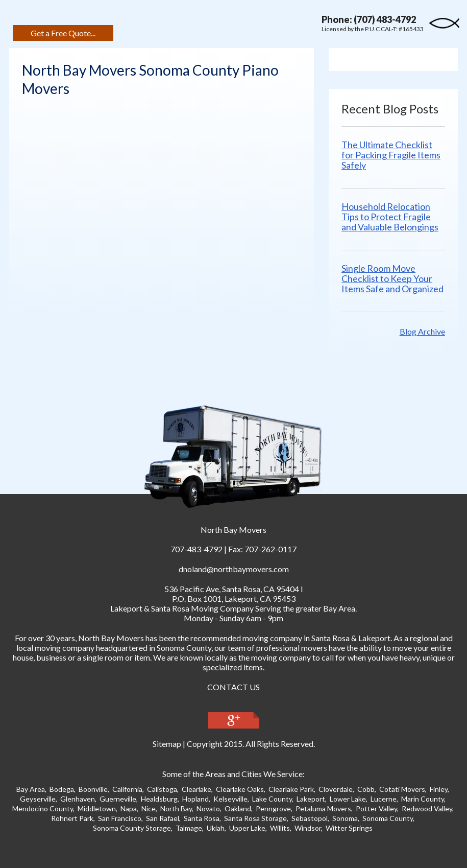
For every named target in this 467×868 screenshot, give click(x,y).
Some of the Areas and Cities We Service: (233, 774)
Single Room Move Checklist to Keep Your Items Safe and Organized (392, 278)
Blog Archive (422, 331)
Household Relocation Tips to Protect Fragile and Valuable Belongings (390, 217)
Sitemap (167, 744)
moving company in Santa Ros (294, 638)
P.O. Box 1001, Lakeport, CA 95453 (234, 599)
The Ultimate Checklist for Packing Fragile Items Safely (391, 155)
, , (232, 589)
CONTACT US (233, 687)
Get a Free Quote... (63, 33)
